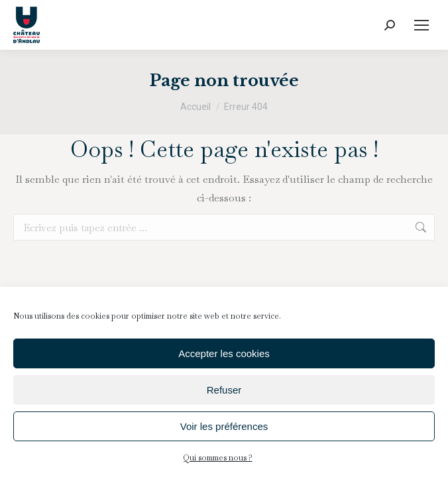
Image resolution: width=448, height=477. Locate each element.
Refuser (224, 390)
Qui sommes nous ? (218, 458)
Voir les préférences (224, 426)
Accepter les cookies (224, 353)
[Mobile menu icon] (421, 25)
